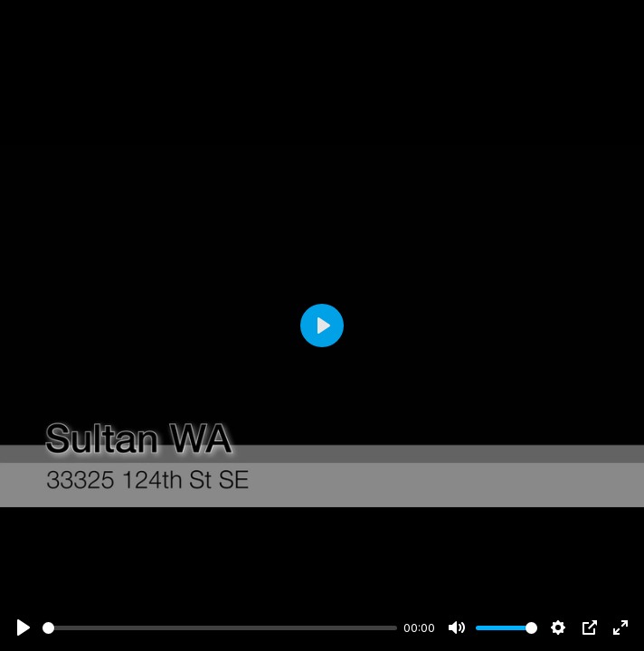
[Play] (24, 627)
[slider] (220, 628)
